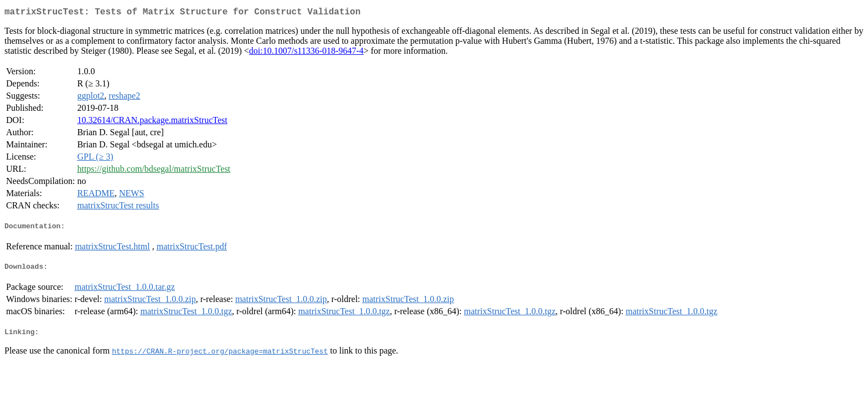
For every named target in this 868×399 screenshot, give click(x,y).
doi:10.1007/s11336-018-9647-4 (306, 53)
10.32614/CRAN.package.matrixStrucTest (152, 122)
